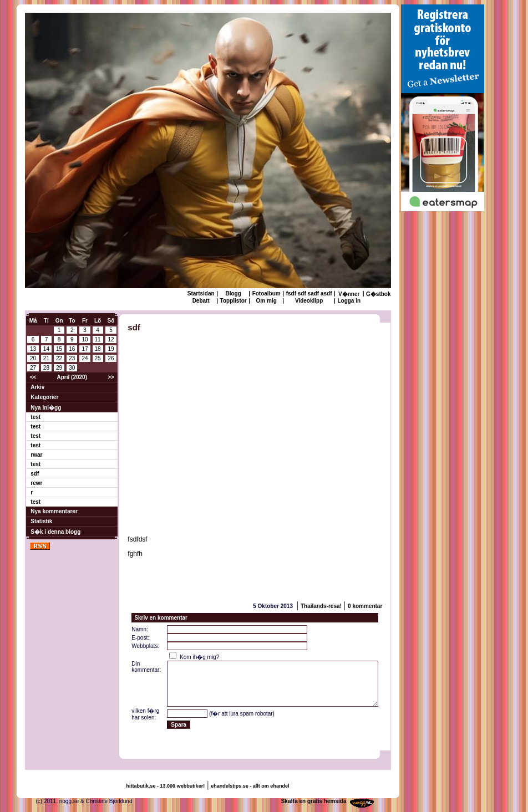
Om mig (266, 301)
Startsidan (201, 293)
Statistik (41, 521)
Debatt (201, 301)
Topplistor (233, 301)
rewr (36, 483)
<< (33, 377)
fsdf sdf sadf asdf (309, 293)
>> (111, 377)
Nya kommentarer (54, 511)
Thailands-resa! (321, 606)
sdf (35, 474)
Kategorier (44, 397)
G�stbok (378, 294)
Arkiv (37, 387)
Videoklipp (309, 301)
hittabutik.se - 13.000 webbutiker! (166, 786)
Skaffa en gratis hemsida (314, 801)
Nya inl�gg (46, 408)
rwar (36, 455)
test (35, 417)
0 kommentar (365, 606)
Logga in (349, 301)
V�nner (349, 294)
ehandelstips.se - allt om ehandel (250, 786)
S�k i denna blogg (55, 532)
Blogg (233, 293)
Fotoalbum (266, 293)
